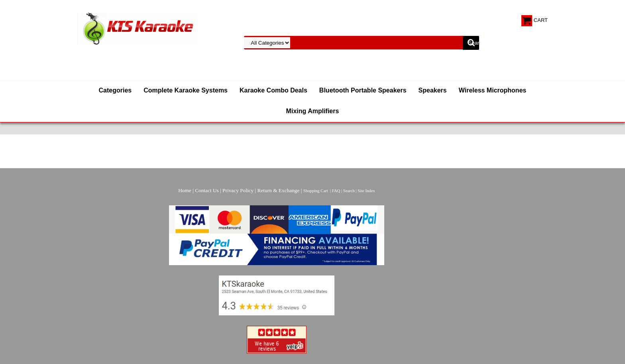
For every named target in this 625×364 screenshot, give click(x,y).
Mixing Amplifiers (313, 111)
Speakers (433, 90)
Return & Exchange (279, 190)
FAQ (336, 191)
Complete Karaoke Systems (186, 90)
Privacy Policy (238, 190)
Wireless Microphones (493, 90)
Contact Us (207, 190)
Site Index (366, 191)
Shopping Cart (316, 191)
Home (185, 190)
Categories (115, 90)
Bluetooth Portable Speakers (363, 90)
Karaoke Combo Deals (273, 90)
